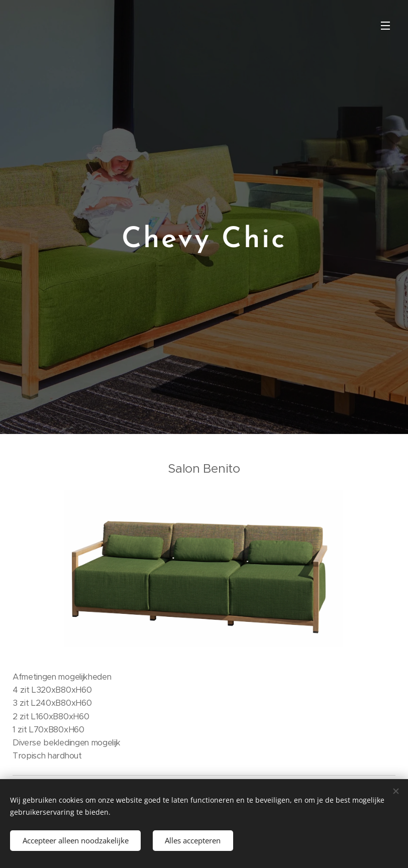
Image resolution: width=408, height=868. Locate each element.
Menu (385, 26)
